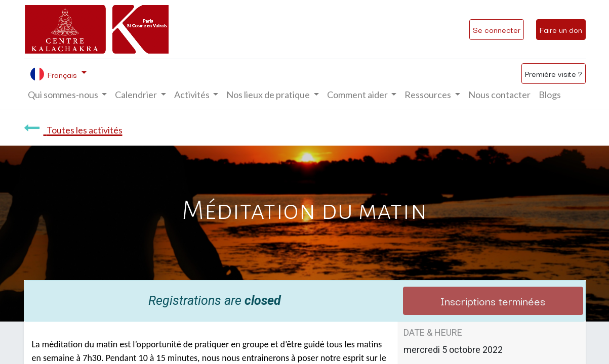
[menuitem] (499, 95)
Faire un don (561, 29)
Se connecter (497, 29)
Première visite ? (554, 73)
